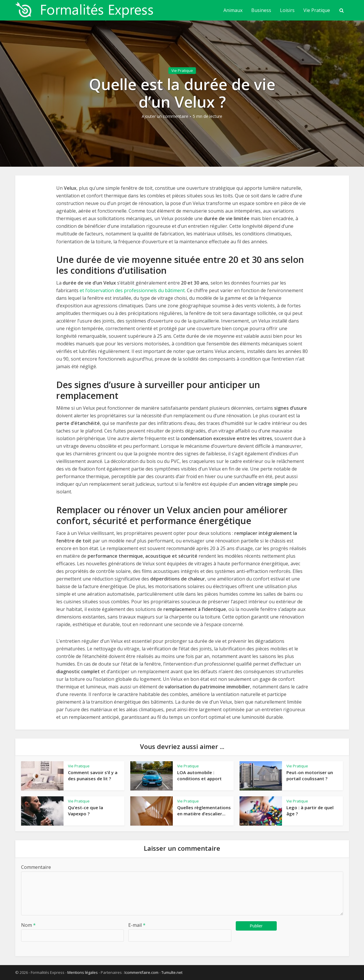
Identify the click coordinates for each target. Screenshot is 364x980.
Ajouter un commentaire (165, 116)
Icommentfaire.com (141, 972)
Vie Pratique (317, 10)
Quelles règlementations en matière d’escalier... (204, 810)
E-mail (137, 925)
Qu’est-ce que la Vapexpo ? (86, 810)
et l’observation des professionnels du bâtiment (132, 290)
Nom (28, 925)
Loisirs (287, 10)
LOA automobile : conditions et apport (199, 775)
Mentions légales (83, 972)
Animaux (233, 10)
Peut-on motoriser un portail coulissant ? (310, 775)
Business (261, 10)
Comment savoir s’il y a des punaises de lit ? (93, 775)
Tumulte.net (172, 972)
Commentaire (36, 867)
